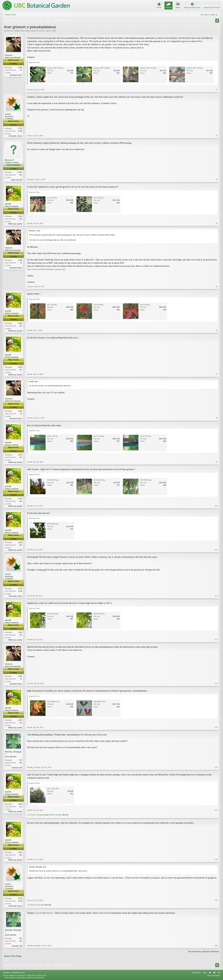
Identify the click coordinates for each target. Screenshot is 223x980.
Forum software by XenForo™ (25, 976)
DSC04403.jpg (99, 614)
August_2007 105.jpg (55, 68)
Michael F (10, 160)
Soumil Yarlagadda (38, 815)
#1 (217, 90)
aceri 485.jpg (98, 305)
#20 (216, 946)
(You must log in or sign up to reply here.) (204, 951)
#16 (216, 767)
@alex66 (38, 913)
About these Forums (212, 8)
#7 (217, 374)
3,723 (20, 128)
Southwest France (16, 75)
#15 (216, 727)
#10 (216, 506)
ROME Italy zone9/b (15, 224)
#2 (217, 136)
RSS (219, 973)
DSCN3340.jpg (146, 480)
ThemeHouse (39, 978)
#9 (217, 462)
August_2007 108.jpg (195, 68)
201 (21, 760)
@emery (49, 913)
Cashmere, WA (17, 768)
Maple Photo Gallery (22, 31)
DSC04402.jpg (53, 614)
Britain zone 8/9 (17, 180)
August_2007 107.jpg (148, 68)
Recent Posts (11, 15)
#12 (216, 596)
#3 (217, 180)
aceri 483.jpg (52, 305)
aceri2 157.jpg (145, 436)
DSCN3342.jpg (99, 480)
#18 (216, 859)
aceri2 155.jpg (99, 436)
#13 (216, 640)
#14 (216, 683)
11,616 (20, 172)
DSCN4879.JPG (100, 702)
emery (8, 114)
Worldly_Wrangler (13, 753)
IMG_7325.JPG (53, 789)
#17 (216, 810)
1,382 (20, 68)
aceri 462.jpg (145, 305)
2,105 (20, 216)
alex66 (8, 204)
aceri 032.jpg (98, 198)
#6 (217, 330)
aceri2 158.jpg (52, 436)
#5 (217, 286)
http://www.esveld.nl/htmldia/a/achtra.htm (46, 269)
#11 (216, 550)
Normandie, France (15, 136)
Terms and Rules (213, 976)
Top (214, 973)
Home (210, 973)
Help (205, 973)
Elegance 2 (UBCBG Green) (14, 973)
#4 (217, 223)
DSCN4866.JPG (53, 702)
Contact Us (196, 973)
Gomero (42, 31)
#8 (217, 418)
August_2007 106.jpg (102, 68)
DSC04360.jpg (53, 524)
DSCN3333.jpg (53, 480)
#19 (216, 900)
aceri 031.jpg (52, 198)
